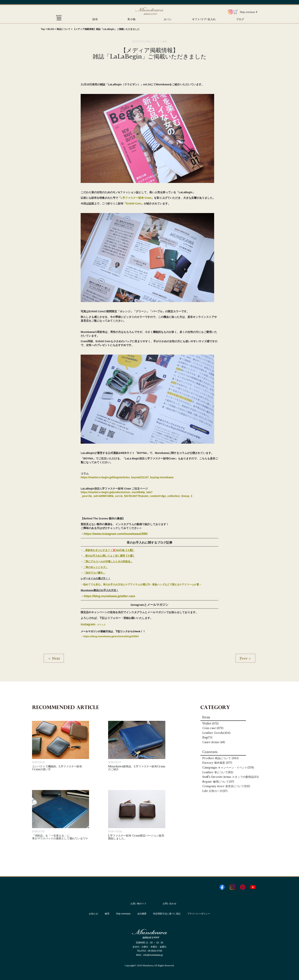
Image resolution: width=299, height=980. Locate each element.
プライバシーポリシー (199, 914)
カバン (168, 19)
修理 (107, 914)
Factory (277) (217, 763)
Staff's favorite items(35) (230, 777)
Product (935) (220, 758)
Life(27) (215, 791)
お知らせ (93, 914)
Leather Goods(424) (216, 733)
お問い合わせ (170, 904)
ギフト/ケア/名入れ (204, 19)
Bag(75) (207, 737)
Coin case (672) (213, 728)
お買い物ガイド (138, 904)
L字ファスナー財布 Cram (136, 198)
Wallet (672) (210, 724)
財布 (95, 19)
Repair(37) (218, 782)
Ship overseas (248, 12)
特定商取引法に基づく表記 (167, 914)
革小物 (131, 19)
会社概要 (142, 914)
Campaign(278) (228, 768)
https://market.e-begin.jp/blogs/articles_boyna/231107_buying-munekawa (127, 477)
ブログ (240, 19)
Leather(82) (218, 772)
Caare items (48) (214, 742)
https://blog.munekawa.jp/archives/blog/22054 (111, 636)
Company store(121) (226, 786)
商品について (153, 41)
